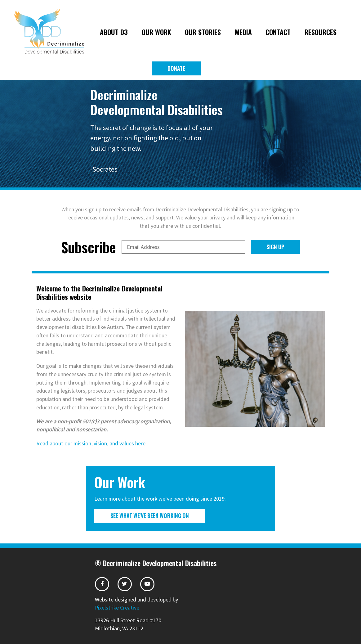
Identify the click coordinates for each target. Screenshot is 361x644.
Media (243, 32)
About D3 (114, 32)
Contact (278, 32)
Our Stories (203, 32)
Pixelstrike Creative (117, 608)
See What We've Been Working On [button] (150, 516)
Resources (321, 32)
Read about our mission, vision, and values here (91, 443)
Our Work (156, 32)
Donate (176, 68)
